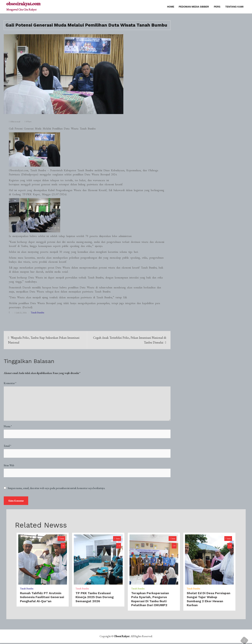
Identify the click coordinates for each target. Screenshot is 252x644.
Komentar (10, 383)
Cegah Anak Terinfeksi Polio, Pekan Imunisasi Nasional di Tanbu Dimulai (130, 340)
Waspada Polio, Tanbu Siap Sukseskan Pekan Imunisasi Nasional (44, 340)
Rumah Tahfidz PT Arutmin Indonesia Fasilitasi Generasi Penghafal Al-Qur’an (42, 598)
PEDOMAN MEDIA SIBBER (194, 7)
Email (7, 446)
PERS (217, 7)
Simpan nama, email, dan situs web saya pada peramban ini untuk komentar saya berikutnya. (56, 488)
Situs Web (9, 465)
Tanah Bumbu (37, 312)
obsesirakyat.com (23, 4)
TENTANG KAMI (234, 7)
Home (171, 7)
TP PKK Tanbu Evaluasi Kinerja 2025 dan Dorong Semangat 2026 (95, 598)
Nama (8, 426)
